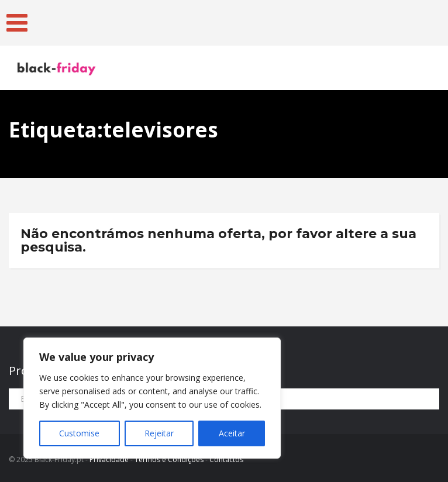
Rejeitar (159, 433)
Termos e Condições (169, 459)
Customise (79, 433)
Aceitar (232, 433)
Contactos (226, 459)
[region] (152, 398)
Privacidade (109, 459)
